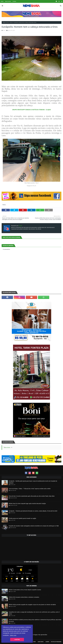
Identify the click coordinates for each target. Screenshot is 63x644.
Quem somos (8, 1)
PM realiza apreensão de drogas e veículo (20, 627)
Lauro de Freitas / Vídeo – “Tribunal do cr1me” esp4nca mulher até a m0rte (30, 489)
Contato (14, 1)
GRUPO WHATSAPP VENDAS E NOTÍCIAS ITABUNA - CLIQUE (31, 110)
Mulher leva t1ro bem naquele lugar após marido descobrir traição (27, 504)
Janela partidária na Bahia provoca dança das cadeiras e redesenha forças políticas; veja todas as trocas (35, 621)
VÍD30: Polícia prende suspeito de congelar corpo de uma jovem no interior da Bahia (32, 605)
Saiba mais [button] (13, 635)
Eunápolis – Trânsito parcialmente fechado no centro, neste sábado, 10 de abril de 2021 (33, 511)
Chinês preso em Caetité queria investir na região (22, 518)
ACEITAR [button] (17, 640)
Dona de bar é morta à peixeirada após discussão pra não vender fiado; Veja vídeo (32, 496)
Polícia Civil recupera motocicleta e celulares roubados (24, 597)
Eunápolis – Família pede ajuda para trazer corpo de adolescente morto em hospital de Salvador (33, 482)
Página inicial (6, 22)
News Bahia (7, 448)
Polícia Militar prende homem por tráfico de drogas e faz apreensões (28, 635)
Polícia (11, 22)
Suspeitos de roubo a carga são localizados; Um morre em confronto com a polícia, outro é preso (34, 613)
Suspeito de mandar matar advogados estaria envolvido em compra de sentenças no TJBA (34, 526)
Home (2, 1)
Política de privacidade (56, 642)
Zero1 (4, 30)
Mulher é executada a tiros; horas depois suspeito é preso (25, 590)
